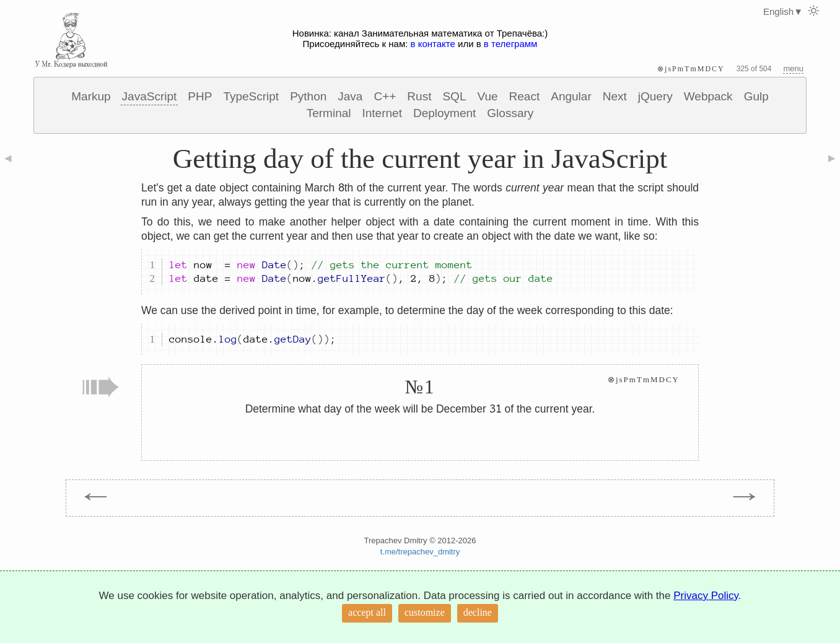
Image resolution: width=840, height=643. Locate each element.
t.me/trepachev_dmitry (420, 552)
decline (478, 612)
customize (425, 612)
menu (793, 68)
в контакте (433, 44)
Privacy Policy (706, 596)
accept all (367, 612)
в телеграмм (511, 44)
